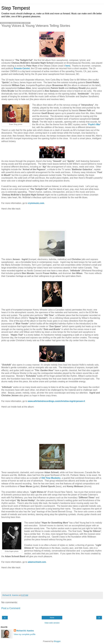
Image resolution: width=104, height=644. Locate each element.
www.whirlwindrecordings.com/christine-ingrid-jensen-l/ (56, 401)
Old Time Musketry (51, 478)
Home (52, 618)
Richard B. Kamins (25, 631)
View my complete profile (25, 634)
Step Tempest (16, 8)
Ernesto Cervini (22, 68)
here (68, 66)
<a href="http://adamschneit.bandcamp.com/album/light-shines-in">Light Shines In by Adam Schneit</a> (52, 580)
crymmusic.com (36, 203)
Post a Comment (11, 608)
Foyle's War (94, 124)
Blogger (57, 641)
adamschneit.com (37, 562)
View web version (52, 623)
